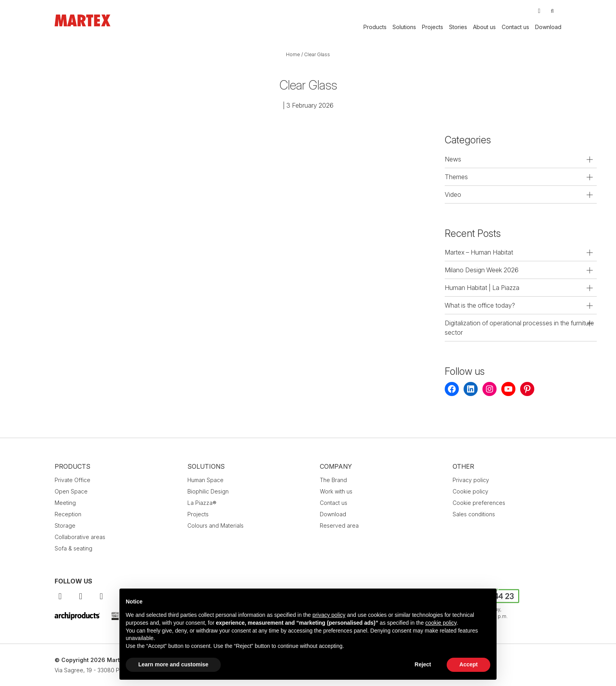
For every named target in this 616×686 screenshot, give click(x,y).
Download (548, 27)
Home (293, 54)
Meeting (65, 503)
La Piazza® (202, 503)
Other (463, 466)
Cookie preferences (479, 503)
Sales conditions (474, 514)
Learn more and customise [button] (173, 664)
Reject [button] (423, 664)
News (453, 159)
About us (484, 27)
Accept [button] (468, 664)
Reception (68, 514)
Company (336, 466)
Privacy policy (471, 480)
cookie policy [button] (441, 623)
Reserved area (339, 526)
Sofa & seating (73, 548)
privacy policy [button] (329, 615)
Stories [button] (458, 27)
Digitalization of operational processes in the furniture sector (519, 328)
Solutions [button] (404, 27)
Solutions (206, 466)
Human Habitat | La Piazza (482, 288)
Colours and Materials (215, 526)
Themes (456, 177)
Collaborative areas (80, 537)
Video (453, 194)
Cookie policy (470, 491)
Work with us (336, 491)
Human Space (205, 480)
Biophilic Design (208, 491)
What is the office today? (480, 305)
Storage (65, 526)
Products (72, 466)
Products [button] (375, 27)
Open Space (71, 491)
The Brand (333, 480)
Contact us (515, 27)
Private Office (72, 480)
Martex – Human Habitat (479, 252)
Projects (433, 27)
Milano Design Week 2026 (482, 270)
